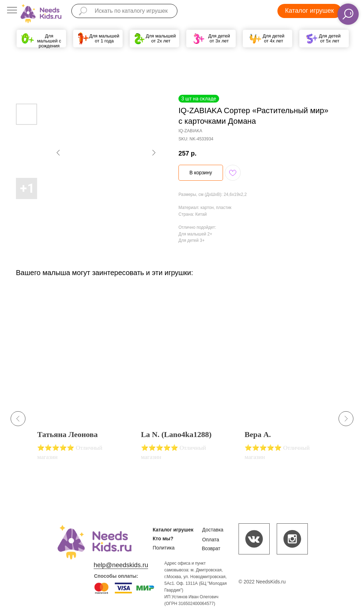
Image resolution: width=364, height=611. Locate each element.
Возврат (211, 548)
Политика (164, 548)
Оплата (211, 540)
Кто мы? (163, 539)
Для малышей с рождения (49, 41)
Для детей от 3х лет (219, 38)
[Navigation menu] (12, 11)
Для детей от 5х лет (330, 38)
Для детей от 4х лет (274, 38)
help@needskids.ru (121, 565)
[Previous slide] (18, 419)
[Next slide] (346, 419)
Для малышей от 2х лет (161, 38)
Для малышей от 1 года (104, 38)
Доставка (213, 530)
